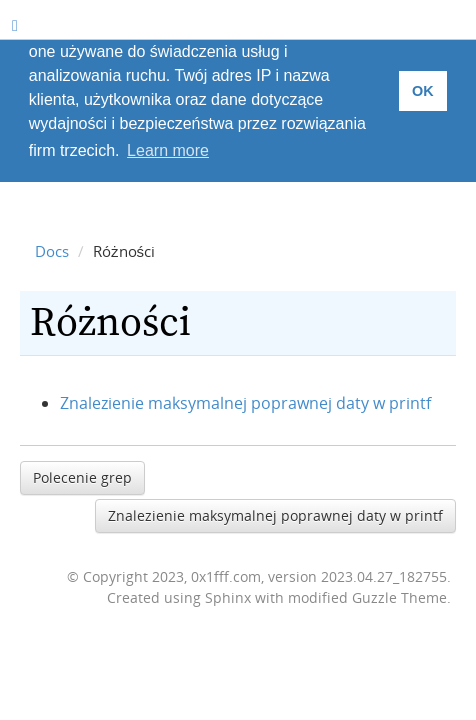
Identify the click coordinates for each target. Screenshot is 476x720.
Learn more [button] (168, 150)
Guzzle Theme (399, 597)
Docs (52, 251)
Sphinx (228, 597)
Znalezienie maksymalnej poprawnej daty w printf (245, 403)
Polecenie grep (82, 477)
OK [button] (423, 91)
